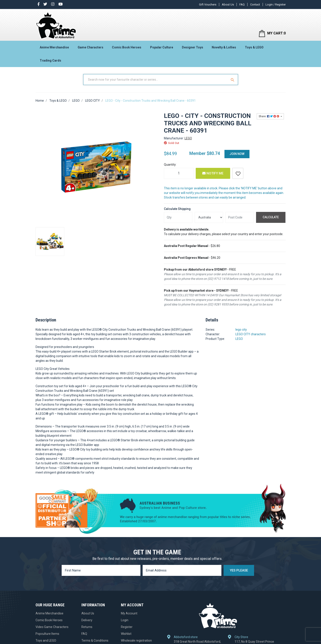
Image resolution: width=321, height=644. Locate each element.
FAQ (242, 4)
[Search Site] (233, 80)
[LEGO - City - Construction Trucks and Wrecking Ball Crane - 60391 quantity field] (179, 173)
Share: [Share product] (269, 116)
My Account (129, 613)
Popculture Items (47, 634)
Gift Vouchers (208, 4)
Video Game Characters (52, 627)
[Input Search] (156, 80)
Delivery (87, 620)
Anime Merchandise (54, 47)
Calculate (271, 217)
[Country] (209, 217)
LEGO (188, 138)
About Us (228, 4)
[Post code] (240, 217)
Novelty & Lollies (224, 47)
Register (127, 627)
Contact (255, 4)
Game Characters (91, 47)
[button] (238, 173)
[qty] (178, 217)
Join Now (237, 154)
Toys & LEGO (254, 47)
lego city (241, 330)
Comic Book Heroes (127, 47)
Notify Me (213, 173)
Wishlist (126, 634)
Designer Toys (193, 47)
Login (125, 620)
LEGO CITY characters (251, 334)
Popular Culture (162, 47)
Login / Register (276, 4)
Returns (87, 627)
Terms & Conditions (95, 640)
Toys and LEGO (46, 640)
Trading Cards (50, 60)
